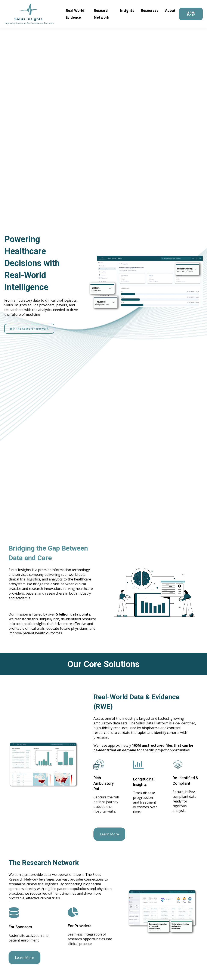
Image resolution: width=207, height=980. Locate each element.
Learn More (109, 834)
